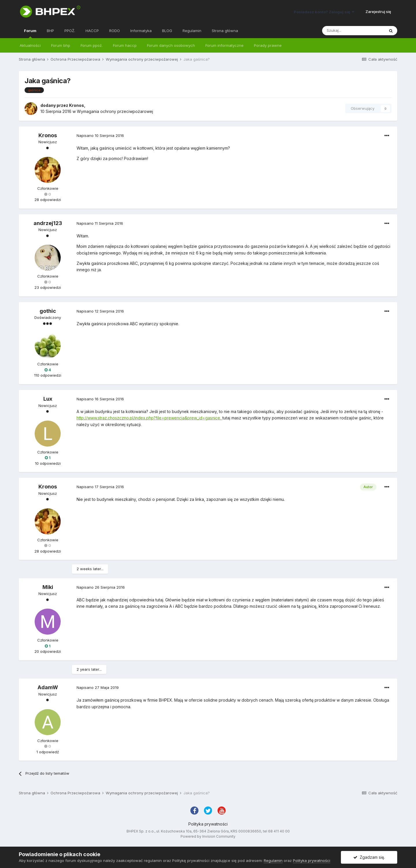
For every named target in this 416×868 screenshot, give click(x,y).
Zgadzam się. (369, 857)
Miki (48, 587)
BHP (50, 31)
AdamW (48, 687)
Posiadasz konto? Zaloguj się (324, 12)
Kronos (77, 105)
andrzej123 (48, 223)
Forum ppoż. (92, 45)
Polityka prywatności (208, 824)
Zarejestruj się (378, 12)
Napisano (100, 135)
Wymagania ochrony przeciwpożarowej (115, 111)
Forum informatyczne (224, 45)
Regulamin (192, 31)
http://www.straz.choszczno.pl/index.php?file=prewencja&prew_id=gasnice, (149, 418)
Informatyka (141, 31)
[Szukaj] (353, 31)
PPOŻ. (70, 31)
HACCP (92, 31)
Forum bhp (61, 45)
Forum (30, 33)
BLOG (167, 31)
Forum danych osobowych (171, 45)
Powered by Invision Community (208, 836)
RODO (115, 31)
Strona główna (225, 31)
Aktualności (30, 45)
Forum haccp (125, 45)
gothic (48, 311)
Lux (48, 399)
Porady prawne (268, 45)
